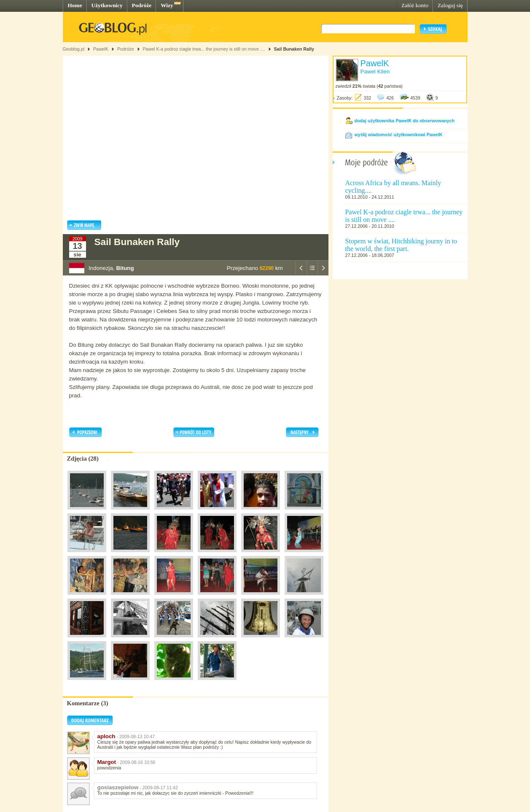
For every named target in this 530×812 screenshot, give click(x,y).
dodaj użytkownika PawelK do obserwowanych (405, 121)
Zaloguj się (450, 5)
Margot (107, 762)
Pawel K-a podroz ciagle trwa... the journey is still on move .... (204, 49)
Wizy (167, 5)
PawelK (101, 49)
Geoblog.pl (74, 49)
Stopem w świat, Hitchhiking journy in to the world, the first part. (401, 245)
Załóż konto (415, 5)
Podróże (142, 5)
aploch (106, 736)
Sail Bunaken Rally (294, 49)
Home (75, 5)
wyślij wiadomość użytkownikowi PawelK (399, 135)
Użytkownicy (107, 5)
